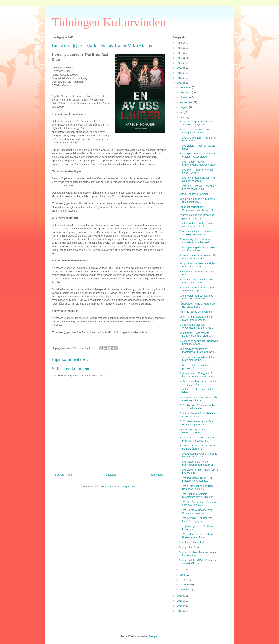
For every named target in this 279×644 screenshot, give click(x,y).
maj (182, 570)
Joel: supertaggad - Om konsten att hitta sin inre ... (198, 249)
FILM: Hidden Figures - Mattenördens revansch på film (198, 163)
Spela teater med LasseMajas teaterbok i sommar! (196, 297)
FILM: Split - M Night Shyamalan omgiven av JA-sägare (198, 155)
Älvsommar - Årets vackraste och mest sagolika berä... (198, 399)
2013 (180, 611)
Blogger (153, 636)
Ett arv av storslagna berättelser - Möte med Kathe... (198, 359)
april (183, 575)
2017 (180, 83)
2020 (180, 68)
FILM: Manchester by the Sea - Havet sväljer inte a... (197, 423)
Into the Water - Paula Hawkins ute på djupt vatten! (197, 225)
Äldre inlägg (156, 475)
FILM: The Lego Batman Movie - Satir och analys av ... (198, 123)
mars (183, 580)
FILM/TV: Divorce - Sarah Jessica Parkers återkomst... (198, 447)
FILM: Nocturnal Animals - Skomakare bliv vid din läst (196, 496)
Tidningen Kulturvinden (109, 22)
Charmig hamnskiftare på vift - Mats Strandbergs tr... (196, 318)
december (186, 87)
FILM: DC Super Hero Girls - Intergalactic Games (195, 131)
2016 (180, 596)
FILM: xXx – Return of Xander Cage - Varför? (196, 171)
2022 (180, 63)
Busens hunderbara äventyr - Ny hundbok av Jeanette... (198, 257)
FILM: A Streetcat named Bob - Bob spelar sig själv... (197, 487)
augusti (184, 107)
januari (184, 590)
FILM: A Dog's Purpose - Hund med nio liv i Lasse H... (197, 439)
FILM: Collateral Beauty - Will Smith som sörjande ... (196, 511)
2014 (180, 606)
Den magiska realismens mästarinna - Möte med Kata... (198, 351)
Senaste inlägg (64, 475)
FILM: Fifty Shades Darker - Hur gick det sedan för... (197, 179)
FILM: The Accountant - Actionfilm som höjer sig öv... (198, 504)
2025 (180, 48)
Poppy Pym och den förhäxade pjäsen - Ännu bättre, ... (197, 217)
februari (185, 584)
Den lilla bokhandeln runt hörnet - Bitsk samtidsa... (198, 200)
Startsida (111, 475)
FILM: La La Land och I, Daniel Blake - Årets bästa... (197, 536)
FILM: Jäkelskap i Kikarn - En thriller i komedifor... (196, 281)
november (186, 92)
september (186, 102)
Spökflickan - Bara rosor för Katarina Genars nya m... (195, 334)
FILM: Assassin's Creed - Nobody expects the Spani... (198, 455)
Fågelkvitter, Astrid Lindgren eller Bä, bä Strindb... (198, 305)
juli (182, 112)
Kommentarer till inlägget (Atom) (119, 486)
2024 (180, 53)
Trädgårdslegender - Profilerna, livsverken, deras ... (197, 528)
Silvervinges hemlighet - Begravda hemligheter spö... (199, 342)
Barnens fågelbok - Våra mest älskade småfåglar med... (196, 241)
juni (182, 117)
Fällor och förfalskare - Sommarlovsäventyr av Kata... (198, 208)
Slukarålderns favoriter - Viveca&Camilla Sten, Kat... (196, 326)
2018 (180, 78)
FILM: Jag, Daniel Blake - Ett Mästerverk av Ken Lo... (196, 479)
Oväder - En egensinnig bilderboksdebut (193, 431)
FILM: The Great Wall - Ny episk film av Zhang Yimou (198, 187)
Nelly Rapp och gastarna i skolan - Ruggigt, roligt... (198, 383)
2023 (180, 58)
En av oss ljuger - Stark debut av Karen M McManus (198, 415)
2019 (180, 73)
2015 (180, 601)
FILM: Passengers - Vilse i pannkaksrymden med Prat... (197, 463)
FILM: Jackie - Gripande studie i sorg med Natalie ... (197, 407)
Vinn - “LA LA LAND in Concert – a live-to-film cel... (198, 562)
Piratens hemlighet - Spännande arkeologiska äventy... (198, 233)
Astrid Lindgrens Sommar (194, 194)
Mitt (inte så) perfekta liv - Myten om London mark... (198, 265)
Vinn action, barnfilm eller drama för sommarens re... (198, 554)
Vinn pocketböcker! (190, 547)
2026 (180, 43)
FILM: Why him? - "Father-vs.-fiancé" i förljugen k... (196, 520)
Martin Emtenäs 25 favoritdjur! (196, 312)
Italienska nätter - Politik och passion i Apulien (195, 367)
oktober (185, 97)
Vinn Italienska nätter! (192, 542)
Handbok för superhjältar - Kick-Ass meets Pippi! (197, 289)
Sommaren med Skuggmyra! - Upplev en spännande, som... (197, 375)
